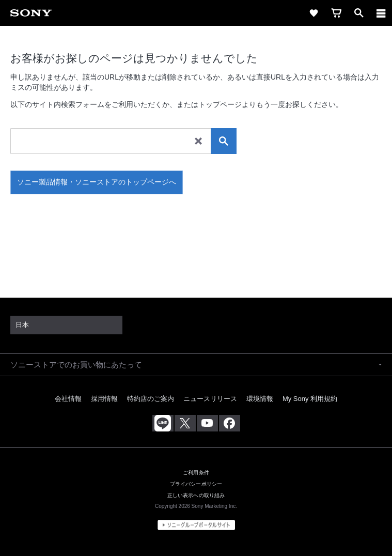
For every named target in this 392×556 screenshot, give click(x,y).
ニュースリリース (210, 399)
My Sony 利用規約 (310, 399)
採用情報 (104, 399)
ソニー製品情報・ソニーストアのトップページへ (97, 182)
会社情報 (68, 399)
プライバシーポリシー (196, 484)
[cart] (336, 13)
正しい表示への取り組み (196, 495)
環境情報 (260, 399)
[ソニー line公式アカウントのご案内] (163, 423)
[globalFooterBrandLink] (196, 525)
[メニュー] (381, 13)
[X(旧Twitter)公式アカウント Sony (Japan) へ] (185, 423)
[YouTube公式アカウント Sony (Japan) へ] (207, 423)
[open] (359, 13)
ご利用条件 (196, 473)
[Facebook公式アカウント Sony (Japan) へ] (230, 423)
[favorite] (313, 13)
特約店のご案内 (151, 399)
